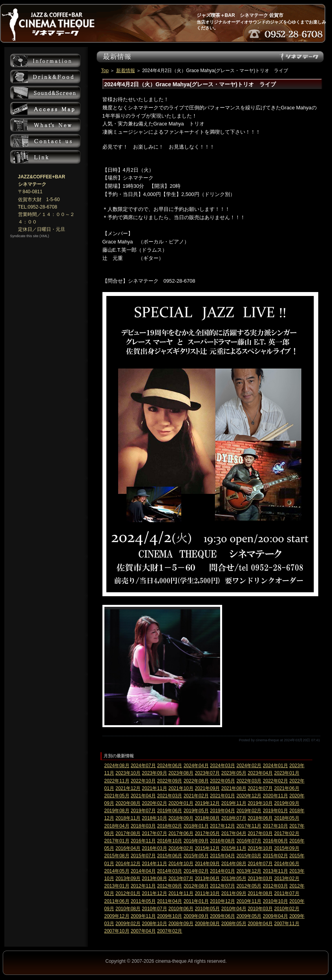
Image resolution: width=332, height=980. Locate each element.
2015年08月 (117, 856)
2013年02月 (287, 878)
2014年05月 (117, 871)
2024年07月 (143, 766)
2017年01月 (117, 841)
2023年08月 (181, 773)
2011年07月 (287, 893)
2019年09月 (287, 803)
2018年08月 (207, 818)
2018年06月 (260, 818)
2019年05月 (196, 811)
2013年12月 (249, 871)
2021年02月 (196, 796)
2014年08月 (234, 864)
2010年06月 (181, 909)
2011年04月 (170, 901)
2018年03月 (143, 826)
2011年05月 (143, 901)
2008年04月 (260, 924)
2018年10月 (155, 818)
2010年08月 (128, 909)
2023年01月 (287, 773)
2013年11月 (275, 871)
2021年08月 (234, 788)
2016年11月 (143, 841)
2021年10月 (181, 788)
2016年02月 (181, 848)
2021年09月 (207, 788)
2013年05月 (234, 878)
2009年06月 (223, 916)
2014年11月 (155, 864)
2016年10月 (170, 841)
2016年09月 (196, 841)
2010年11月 (249, 901)
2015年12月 (207, 848)
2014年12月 (128, 864)
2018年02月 (170, 826)
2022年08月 (196, 781)
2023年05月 (234, 773)
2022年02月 (275, 781)
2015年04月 (223, 856)
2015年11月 (234, 848)
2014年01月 (223, 871)
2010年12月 (223, 901)
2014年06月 (287, 864)
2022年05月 (223, 781)
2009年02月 (128, 924)
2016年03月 (155, 848)
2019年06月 (170, 811)
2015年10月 (260, 848)
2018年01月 (196, 826)
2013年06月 (207, 878)
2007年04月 (143, 931)
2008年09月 (181, 924)
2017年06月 (181, 833)
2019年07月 (143, 811)
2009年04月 (275, 916)
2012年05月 (249, 886)
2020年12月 (249, 796)
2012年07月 (223, 886)
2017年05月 (207, 833)
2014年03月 (170, 871)
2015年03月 (249, 856)
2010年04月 (234, 909)
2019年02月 (249, 811)
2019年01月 (275, 811)
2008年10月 (155, 924)
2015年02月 (275, 856)
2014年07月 (260, 864)
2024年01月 (275, 766)
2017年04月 (234, 833)
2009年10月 (170, 916)
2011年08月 (260, 893)
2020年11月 (275, 796)
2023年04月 (260, 773)
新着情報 (126, 71)
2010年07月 (155, 909)
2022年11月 (117, 781)
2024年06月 (170, 766)
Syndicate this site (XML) (30, 236)
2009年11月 (143, 916)
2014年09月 (207, 864)
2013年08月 (155, 878)
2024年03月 (223, 766)
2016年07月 (249, 841)
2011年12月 (155, 893)
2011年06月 (117, 901)
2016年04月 (128, 848)
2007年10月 (117, 931)
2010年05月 (207, 909)
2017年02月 (287, 833)
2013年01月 (117, 886)
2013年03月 (260, 878)
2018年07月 (234, 818)
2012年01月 (128, 893)
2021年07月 (260, 788)
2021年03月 (170, 796)
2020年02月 (155, 803)
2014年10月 (181, 864)
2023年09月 (155, 773)
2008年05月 (234, 924)
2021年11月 (155, 788)
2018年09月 (181, 818)
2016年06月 (275, 841)
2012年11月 (143, 886)
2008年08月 (207, 924)
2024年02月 (249, 766)
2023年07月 (207, 773)
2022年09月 (170, 781)
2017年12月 (223, 826)
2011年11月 (181, 893)
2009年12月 (117, 916)
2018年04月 (117, 826)
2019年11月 (234, 803)
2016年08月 (223, 841)
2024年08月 (117, 766)
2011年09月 (234, 893)
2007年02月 (170, 931)
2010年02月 (287, 909)
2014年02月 (196, 871)
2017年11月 (249, 826)
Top (105, 71)
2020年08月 (128, 803)
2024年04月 (196, 766)
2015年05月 (196, 856)
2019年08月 (117, 811)
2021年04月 (143, 796)
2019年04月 (223, 811)
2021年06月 (287, 788)
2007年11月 (287, 924)
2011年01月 (196, 901)
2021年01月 (223, 796)
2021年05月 (117, 796)
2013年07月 (181, 878)
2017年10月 (275, 826)
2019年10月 (260, 803)
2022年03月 (249, 781)
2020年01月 (181, 803)
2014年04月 (143, 871)
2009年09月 (196, 916)
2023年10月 (128, 773)
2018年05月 (287, 818)
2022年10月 (143, 781)
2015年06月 (170, 856)
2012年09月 (170, 886)
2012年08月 (196, 886)
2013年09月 (128, 878)
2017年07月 (155, 833)
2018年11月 (128, 818)
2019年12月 (207, 803)
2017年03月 (260, 833)
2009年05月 (249, 916)
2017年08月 (128, 833)
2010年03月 (260, 909)
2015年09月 (287, 848)
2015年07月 (143, 856)
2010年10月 (275, 901)
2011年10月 (207, 893)
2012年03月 (275, 886)
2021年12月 (128, 788)
